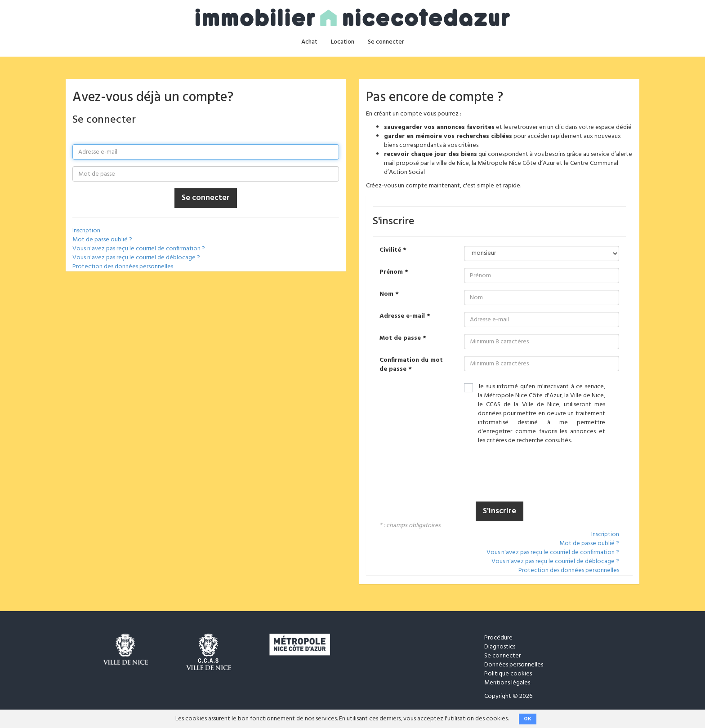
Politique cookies (508, 674)
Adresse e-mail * (405, 316)
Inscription (86, 231)
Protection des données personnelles (123, 267)
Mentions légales (507, 683)
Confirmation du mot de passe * (411, 365)
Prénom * (394, 272)
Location (343, 42)
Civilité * (393, 250)
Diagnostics (500, 647)
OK (528, 719)
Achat (309, 42)
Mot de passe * (403, 338)
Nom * (389, 294)
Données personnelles (514, 665)
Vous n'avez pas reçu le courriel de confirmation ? (139, 249)
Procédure (498, 638)
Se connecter (386, 42)
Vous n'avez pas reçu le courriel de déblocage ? (136, 258)
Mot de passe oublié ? (102, 240)
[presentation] (532, 474)
